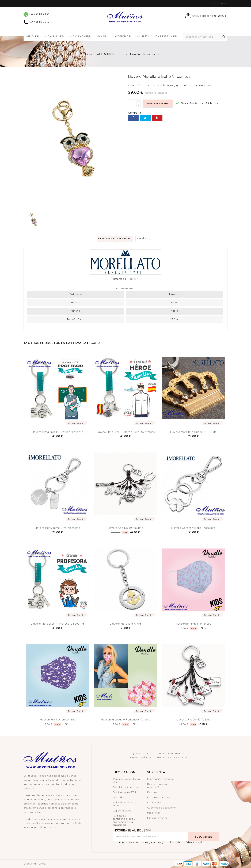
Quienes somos (142, 753)
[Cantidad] (132, 103)
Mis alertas (154, 813)
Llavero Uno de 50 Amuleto (126, 528)
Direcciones (155, 802)
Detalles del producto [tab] (114, 239)
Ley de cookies (122, 811)
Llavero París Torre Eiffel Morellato (57, 528)
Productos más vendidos (172, 757)
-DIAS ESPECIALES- (166, 37)
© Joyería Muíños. (35, 864)
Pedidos (152, 792)
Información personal (160, 779)
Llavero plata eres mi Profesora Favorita (58, 624)
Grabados (119, 797)
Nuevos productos (141, 757)
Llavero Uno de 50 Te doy (193, 720)
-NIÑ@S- (102, 37)
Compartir (133, 118)
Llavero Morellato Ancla (125, 624)
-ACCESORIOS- (122, 37)
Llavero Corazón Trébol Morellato (193, 528)
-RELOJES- (33, 37)
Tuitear (145, 118)
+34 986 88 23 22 (37, 22)
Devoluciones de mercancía (157, 786)
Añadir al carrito (159, 103)
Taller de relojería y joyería (125, 804)
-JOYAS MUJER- (55, 37)
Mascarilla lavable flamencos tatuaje (125, 720)
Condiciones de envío (126, 787)
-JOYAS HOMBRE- (81, 37)
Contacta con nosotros (170, 753)
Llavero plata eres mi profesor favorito (58, 432)
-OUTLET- (143, 37)
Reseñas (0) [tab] (146, 239)
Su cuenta (156, 772)
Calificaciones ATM (124, 792)
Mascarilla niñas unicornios (58, 720)
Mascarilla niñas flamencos (193, 624)
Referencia (120, 279)
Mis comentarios (157, 818)
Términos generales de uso (127, 780)
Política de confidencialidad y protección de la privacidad (124, 820)
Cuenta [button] (221, 3)
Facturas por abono (160, 797)
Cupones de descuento (162, 808)
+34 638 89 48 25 (37, 14)
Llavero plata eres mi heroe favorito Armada (126, 432)
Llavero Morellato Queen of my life (193, 432)
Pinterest (157, 118)
